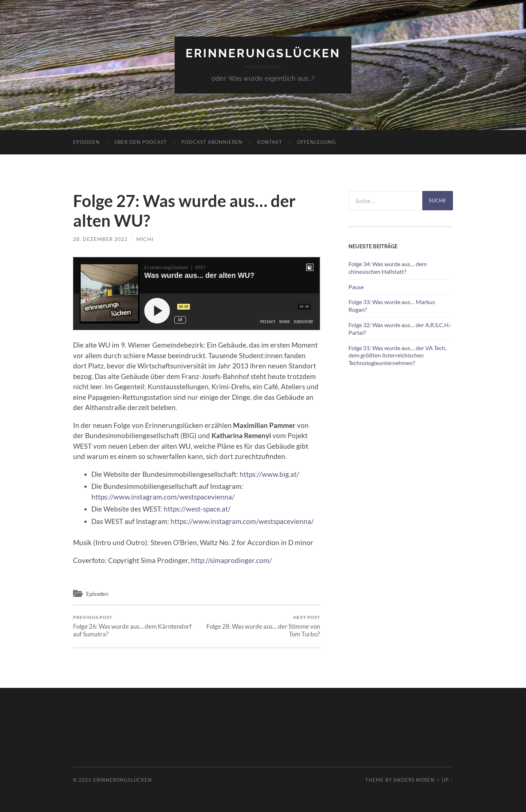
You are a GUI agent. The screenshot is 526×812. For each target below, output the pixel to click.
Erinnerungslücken (263, 53)
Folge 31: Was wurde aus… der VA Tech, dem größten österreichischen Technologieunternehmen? (397, 355)
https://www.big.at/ (269, 474)
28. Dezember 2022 (100, 239)
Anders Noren (414, 780)
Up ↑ (447, 780)
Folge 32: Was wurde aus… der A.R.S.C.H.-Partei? (400, 329)
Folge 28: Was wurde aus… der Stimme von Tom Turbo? (260, 626)
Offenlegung (317, 142)
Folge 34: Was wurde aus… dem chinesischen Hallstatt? (388, 268)
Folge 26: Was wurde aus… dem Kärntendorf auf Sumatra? (134, 626)
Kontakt (270, 142)
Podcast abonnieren (212, 142)
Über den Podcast (141, 142)
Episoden (86, 142)
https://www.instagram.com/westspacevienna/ (163, 497)
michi (145, 239)
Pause (356, 287)
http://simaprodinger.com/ (231, 560)
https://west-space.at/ (197, 509)
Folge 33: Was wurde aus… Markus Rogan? (392, 306)
